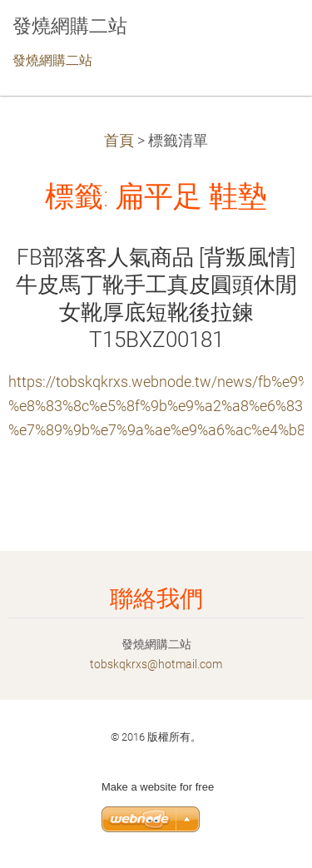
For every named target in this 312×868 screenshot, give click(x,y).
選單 (266, 37)
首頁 (119, 141)
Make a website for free (158, 787)
